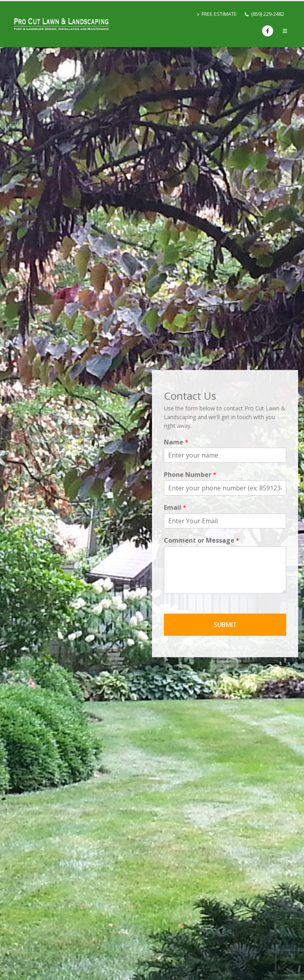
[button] (285, 31)
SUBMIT (225, 625)
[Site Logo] (61, 24)
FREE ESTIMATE (217, 14)
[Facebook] (268, 31)
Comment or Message (202, 541)
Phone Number (190, 475)
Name (176, 442)
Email (175, 508)
